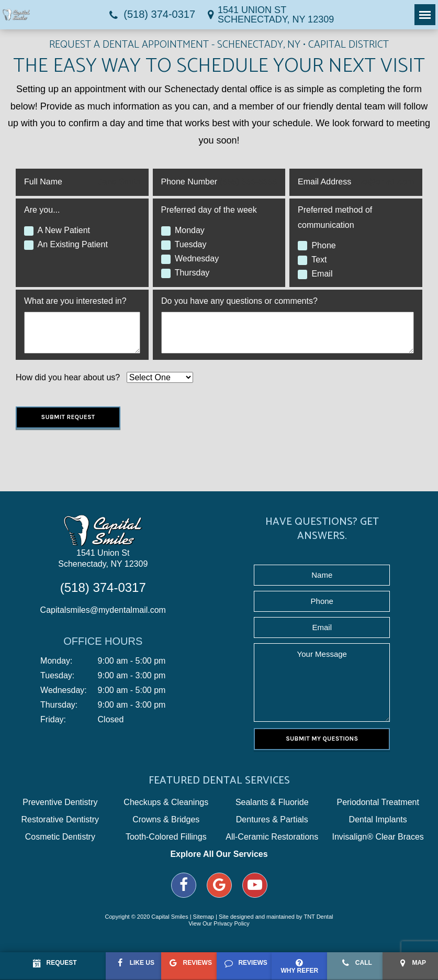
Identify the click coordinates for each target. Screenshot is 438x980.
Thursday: (59, 705)
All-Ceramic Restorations (272, 837)
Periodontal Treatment (378, 802)
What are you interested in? (75, 301)
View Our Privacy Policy (219, 923)
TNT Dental (318, 917)
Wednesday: (64, 690)
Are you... (42, 210)
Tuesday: (57, 676)
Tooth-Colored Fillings (166, 837)
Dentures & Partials (272, 820)
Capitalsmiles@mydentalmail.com (103, 610)
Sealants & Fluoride (272, 802)
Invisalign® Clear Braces (378, 837)
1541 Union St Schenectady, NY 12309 (103, 558)
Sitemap (204, 917)
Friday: (53, 720)
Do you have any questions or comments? (239, 301)
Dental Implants (378, 820)
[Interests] (82, 333)
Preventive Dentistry (60, 802)
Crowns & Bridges (166, 820)
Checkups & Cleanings (166, 802)
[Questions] (288, 333)
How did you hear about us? (68, 377)
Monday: (56, 661)
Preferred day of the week (209, 210)
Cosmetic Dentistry (60, 837)
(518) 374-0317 (151, 14)
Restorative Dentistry (60, 820)
